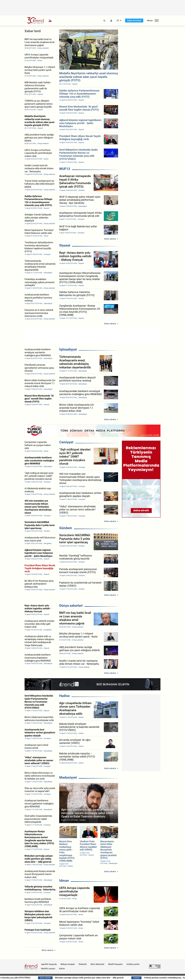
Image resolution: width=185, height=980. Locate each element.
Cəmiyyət (66, 442)
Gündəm (66, 528)
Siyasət (65, 245)
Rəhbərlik (83, 964)
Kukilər (62, 969)
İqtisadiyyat (68, 349)
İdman (64, 881)
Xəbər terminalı (134, 20)
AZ (118, 21)
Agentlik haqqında (49, 964)
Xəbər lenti (33, 31)
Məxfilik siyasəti (48, 969)
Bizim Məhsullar (97, 964)
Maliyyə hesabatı (68, 964)
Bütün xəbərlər (110, 239)
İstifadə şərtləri (133, 964)
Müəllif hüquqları (115, 964)
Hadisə (64, 696)
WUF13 (65, 169)
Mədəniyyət (68, 777)
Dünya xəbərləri (71, 606)
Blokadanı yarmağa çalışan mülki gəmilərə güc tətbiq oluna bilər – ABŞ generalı (120, 978)
